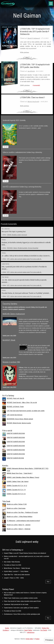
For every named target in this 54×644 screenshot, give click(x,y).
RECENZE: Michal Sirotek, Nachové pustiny (19, 423)
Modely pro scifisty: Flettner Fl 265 (17, 504)
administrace (31, 632)
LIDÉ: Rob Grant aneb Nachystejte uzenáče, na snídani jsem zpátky (26, 411)
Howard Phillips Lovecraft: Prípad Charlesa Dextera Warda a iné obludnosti (25, 553)
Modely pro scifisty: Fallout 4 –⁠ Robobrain (19, 529)
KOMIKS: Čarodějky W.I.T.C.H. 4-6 (16, 494)
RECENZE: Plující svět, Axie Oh (15, 398)
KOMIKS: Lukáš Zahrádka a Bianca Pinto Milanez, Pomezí (23, 477)
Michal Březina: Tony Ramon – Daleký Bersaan (17, 568)
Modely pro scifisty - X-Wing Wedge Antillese (20, 517)
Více (48, 582)
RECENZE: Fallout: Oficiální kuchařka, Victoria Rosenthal (23, 248)
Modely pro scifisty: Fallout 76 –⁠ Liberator (19, 525)
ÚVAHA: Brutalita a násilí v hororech (17, 235)
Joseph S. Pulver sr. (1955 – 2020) (14, 578)
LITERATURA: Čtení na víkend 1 (33, 97)
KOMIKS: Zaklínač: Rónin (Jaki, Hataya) (18, 482)
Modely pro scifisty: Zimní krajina (16, 508)
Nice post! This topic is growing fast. (14, 232)
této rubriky (8, 307)
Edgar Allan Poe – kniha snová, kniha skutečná (17, 575)
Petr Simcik (5, 277)
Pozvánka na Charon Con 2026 (13, 565)
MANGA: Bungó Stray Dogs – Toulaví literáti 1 (20, 473)
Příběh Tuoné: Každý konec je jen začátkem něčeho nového (21, 598)
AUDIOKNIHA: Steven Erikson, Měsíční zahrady (20, 419)
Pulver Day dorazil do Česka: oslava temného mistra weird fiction (22, 601)
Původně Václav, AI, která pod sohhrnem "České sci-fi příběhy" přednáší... (26, 293)
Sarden (7, 628)
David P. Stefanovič (34, 38)
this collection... (6, 229)
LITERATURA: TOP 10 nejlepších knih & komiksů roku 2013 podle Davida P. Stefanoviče (35, 31)
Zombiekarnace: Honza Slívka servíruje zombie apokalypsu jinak (22, 614)
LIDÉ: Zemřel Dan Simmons (15, 415)
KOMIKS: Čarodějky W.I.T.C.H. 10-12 (17, 486)
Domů (3, 24)
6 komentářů (36, 85)
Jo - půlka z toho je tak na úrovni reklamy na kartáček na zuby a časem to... (26, 256)
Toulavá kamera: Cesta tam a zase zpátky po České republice (21, 608)
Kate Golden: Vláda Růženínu (12, 562)
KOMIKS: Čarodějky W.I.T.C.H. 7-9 (16, 490)
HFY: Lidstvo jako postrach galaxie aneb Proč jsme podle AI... (24, 259)
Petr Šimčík (44, 630)
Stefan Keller (29, 639)
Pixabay (37, 639)
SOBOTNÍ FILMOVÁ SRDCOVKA (16, 433)
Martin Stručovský (33, 102)
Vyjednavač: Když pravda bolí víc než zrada (16, 604)
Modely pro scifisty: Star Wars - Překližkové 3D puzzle (22, 512)
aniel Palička (29, 630)
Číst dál (6, 147)
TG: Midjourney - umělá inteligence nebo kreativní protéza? (23, 521)
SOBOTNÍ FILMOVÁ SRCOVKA (15, 458)
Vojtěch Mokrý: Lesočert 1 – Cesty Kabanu (16, 571)
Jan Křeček (31, 71)
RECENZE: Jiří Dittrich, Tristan (15, 407)
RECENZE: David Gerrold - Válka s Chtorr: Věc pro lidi (22, 403)
